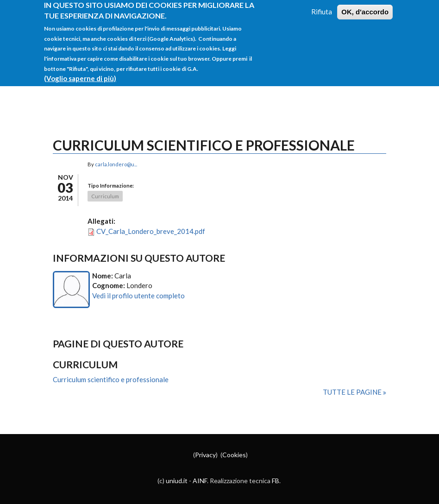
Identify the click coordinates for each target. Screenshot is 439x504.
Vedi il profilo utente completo (138, 296)
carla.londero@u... (116, 164)
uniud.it (177, 481)
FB (276, 481)
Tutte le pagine (353, 392)
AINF (200, 481)
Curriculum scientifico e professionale (111, 379)
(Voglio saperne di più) (80, 73)
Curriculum (105, 196)
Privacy (205, 455)
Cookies (234, 455)
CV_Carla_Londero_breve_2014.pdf (151, 231)
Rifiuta (322, 6)
